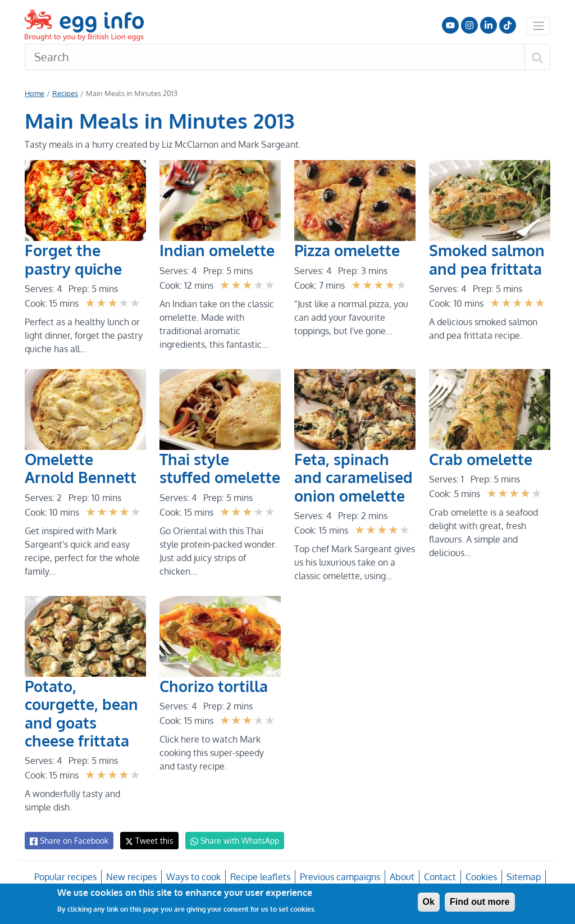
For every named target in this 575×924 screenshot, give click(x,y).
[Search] (275, 57)
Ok (429, 902)
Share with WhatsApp (229, 841)
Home (35, 93)
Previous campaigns (339, 877)
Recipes (65, 93)
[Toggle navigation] (539, 26)
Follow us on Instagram (469, 25)
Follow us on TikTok (508, 25)
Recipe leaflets (260, 877)
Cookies (480, 877)
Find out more (480, 902)
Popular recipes (67, 877)
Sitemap (522, 877)
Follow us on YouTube (450, 25)
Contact (439, 877)
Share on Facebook (68, 841)
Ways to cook (194, 877)
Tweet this (147, 841)
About (401, 877)
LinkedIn (489, 25)
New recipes (132, 877)
